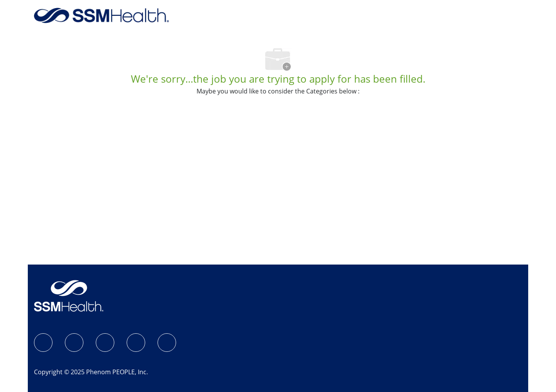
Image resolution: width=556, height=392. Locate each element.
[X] (136, 343)
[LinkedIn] (105, 343)
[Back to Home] (102, 15)
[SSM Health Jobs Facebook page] (43, 343)
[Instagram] (74, 343)
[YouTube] (167, 343)
